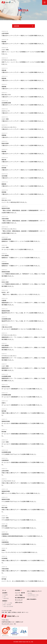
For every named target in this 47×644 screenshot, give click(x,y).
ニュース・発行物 (20, 593)
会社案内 (5, 593)
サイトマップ (19, 600)
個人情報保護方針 (20, 598)
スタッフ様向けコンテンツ (34, 591)
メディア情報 (19, 595)
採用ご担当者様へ (32, 599)
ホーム (4, 590)
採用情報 (17, 590)
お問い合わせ (19, 602)
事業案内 (5, 601)
